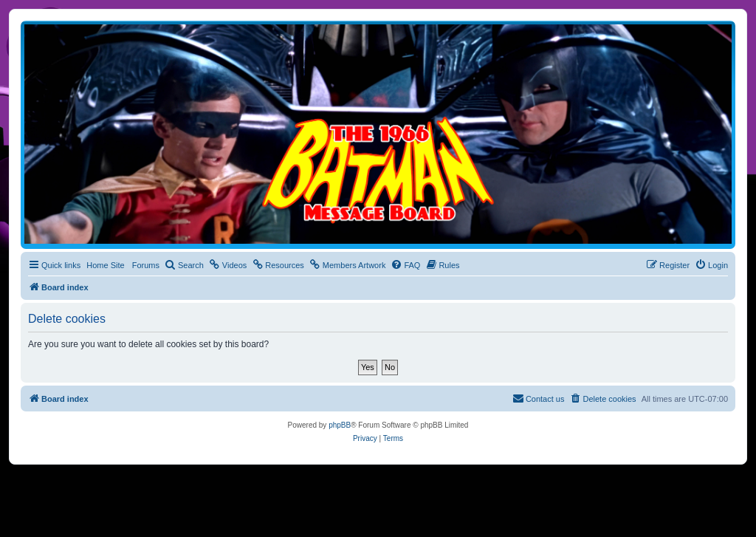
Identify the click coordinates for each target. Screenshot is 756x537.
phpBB (340, 425)
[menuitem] (184, 265)
